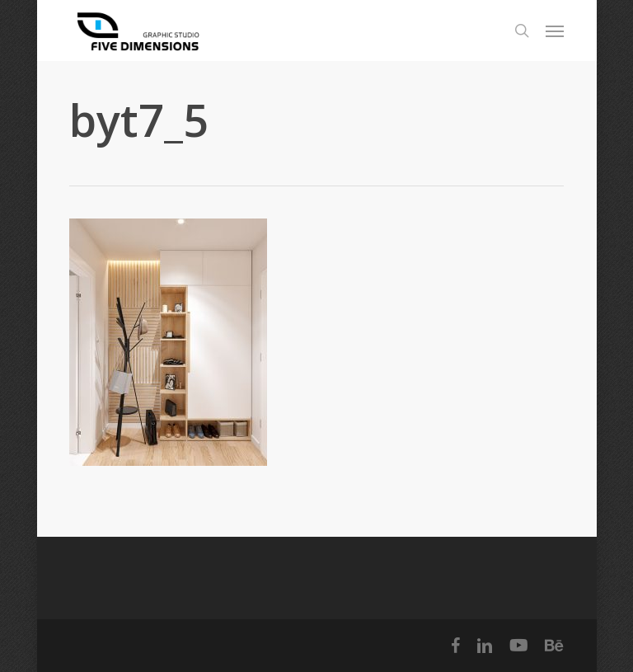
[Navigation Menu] (555, 31)
